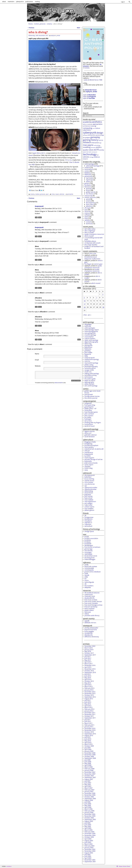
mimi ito (87, 361)
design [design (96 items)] (100, 133)
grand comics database (92, 572)
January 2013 (89, 690)
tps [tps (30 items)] (98, 155)
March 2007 (88, 788)
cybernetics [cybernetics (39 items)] (87, 130)
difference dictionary (92, 637)
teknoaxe (88, 612)
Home (31, 24)
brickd (87, 537)
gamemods (88, 176)
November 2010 (90, 730)
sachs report (89, 465)
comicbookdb (89, 568)
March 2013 (88, 686)
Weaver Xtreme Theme (124, 866)
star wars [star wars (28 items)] (89, 152)
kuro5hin (88, 456)
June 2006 (88, 804)
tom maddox (89, 508)
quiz (47, 194)
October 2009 (89, 746)
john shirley (88, 496)
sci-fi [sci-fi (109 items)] (96, 150)
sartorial (87, 211)
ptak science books (91, 463)
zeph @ (89, 95)
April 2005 (88, 828)
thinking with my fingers (93, 423)
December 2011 (90, 713)
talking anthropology (92, 373)
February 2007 (89, 790)
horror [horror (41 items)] (101, 140)
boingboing (88, 444)
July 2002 (87, 855)
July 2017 (87, 657)
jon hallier (88, 417)
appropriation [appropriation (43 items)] (98, 124)
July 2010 (87, 737)
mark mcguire (89, 458)
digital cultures (90, 431)
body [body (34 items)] (92, 126)
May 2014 (88, 678)
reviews (87, 68)
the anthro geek (90, 379)
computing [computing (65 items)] (88, 128)
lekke (86, 356)
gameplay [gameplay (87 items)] (95, 137)
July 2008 (87, 760)
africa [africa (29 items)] (84, 124)
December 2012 (90, 692)
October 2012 (89, 695)
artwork (87, 168)
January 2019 (89, 650)
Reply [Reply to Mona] (79, 260)
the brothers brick (91, 556)
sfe (85, 584)
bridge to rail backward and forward (94, 247)
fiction (88, 190)
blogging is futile (90, 442)
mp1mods (89, 178)
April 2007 (88, 786)
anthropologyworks (91, 331)
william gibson (89, 510)
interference (89, 452)
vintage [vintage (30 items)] (92, 157)
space (86, 217)
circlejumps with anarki (92, 243)
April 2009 (88, 749)
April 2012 (88, 706)
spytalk (87, 621)
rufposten (88, 524)
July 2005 (87, 823)
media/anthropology (92, 359)
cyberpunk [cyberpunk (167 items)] (90, 133)
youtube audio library (92, 616)
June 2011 (88, 721)
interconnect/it (59, 383)
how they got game (91, 412)
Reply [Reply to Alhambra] (79, 307)
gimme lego (88, 549)
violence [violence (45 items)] (97, 157)
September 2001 (90, 862)
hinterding (88, 410)
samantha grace (90, 368)
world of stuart (90, 426)
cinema (49, 24)
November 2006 (90, 795)
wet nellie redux (90, 229)
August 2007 (89, 779)
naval (57, 194)
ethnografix (88, 345)
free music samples (91, 603)
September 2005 (90, 820)
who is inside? (89, 232)
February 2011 (89, 725)
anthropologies (90, 328)
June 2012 (88, 702)
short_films (90, 204)
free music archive (91, 600)
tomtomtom (89, 424)
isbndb (87, 575)
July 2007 (87, 781)
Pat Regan (88, 264)
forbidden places (90, 241)
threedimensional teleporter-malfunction (92, 258)
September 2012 (90, 697)
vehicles (62, 194)
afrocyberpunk (90, 475)
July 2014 (87, 674)
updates (87, 220)
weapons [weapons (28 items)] (85, 159)
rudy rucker (88, 505)
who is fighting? (90, 231)
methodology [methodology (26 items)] (97, 145)
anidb (86, 565)
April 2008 (88, 765)
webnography (89, 382)
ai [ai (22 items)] (87, 124)
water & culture (90, 380)
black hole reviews (91, 566)
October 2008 (89, 756)
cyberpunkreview (90, 489)
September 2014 (90, 672)
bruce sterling (89, 479)
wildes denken (89, 384)
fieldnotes (88, 175)
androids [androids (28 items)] (90, 124)
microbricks (89, 551)
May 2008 (88, 763)
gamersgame (89, 407)
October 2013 (89, 681)
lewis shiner (89, 498)
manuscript (88, 196)
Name (37, 354)
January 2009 (89, 751)
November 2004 (90, 835)
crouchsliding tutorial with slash (93, 239)
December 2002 (90, 849)
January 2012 (89, 711)
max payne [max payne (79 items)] (88, 145)
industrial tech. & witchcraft (94, 449)
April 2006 (88, 807)
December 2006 (90, 793)
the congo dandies (91, 245)
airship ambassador (91, 628)
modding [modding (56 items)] (87, 147)
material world (89, 358)
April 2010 (88, 742)
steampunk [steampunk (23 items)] (94, 152)
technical (89, 224)
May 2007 (88, 785)
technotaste (89, 377)
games (87, 183)
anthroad (88, 326)
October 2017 (89, 653)
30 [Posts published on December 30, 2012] (103, 307)
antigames (88, 403)
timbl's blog (88, 468)
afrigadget (88, 324)
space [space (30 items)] (85, 152)
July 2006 (87, 802)
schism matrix (89, 507)
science (87, 213)
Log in (123, 2)
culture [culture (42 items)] (98, 128)
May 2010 (88, 741)
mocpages (88, 552)
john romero (89, 416)
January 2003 (89, 848)
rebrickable (88, 554)
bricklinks (88, 540)
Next (79, 28)
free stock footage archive (93, 605)
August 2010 (89, 735)
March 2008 (88, 767)
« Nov (85, 315)
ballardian (88, 477)
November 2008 (90, 755)
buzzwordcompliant (91, 445)
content (89, 222)
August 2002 (89, 853)
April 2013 (88, 685)
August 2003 (89, 841)
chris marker (89, 482)
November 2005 (90, 816)
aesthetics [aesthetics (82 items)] (97, 122)
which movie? (89, 236)
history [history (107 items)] (95, 140)
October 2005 (89, 818)
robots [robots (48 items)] (91, 150)
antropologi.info (90, 333)
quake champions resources (94, 234)
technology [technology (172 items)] (90, 154)
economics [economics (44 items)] (91, 135)
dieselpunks (89, 635)
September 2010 (90, 734)
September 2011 (90, 718)
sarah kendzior (90, 437)
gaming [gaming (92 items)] (87, 140)
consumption (89, 337)
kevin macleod (89, 609)
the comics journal (91, 398)
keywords (88, 354)
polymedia (88, 461)
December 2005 (90, 814)
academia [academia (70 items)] (87, 122)
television (89, 206)
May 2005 (88, 827)
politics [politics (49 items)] (99, 147)
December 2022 (90, 646)
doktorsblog (89, 491)
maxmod (11, 2)
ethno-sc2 (88, 433)
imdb (86, 573)
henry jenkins (89, 447)
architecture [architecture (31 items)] (87, 126)
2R (85, 516)
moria (86, 580)
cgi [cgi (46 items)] (95, 126)
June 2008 (88, 762)
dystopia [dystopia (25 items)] (85, 135)
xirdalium (9, 866)
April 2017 (88, 662)
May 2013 (88, 683)
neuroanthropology (91, 363)
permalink (70, 194)
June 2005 (88, 825)
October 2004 (89, 837)
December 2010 (90, 729)
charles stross (89, 481)
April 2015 (88, 667)
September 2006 (90, 799)
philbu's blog (89, 365)
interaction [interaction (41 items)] (95, 143)
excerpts (89, 189)
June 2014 (88, 676)
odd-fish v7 (88, 523)
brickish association (91, 538)
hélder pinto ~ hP (90, 409)
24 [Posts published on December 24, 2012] (85, 307)
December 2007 (90, 772)
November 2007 (90, 774)
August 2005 (89, 821)
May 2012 (88, 704)
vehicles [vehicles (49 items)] (86, 157)
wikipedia (88, 587)
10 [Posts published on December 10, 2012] (85, 301)
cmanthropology (90, 335)
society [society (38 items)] (102, 150)
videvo (87, 614)
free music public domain (93, 602)
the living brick (89, 558)
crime (53, 194)
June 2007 (88, 783)
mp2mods (89, 180)
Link (36, 217)
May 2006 (88, 806)
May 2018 (88, 651)
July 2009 (87, 748)
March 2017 (88, 664)
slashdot (87, 466)
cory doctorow (89, 484)
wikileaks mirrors (90, 623)
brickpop (87, 542)
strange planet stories (92, 396)
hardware (88, 185)
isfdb (86, 577)
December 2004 (90, 833)
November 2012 (90, 693)
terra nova (88, 421)
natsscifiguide (89, 582)
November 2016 (90, 665)
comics (87, 171)
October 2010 (89, 732)
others (88, 182)
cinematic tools (90, 596)
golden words (91, 192)
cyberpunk (20, 2)
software (87, 215)
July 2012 (87, 700)
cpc (86, 486)
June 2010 (88, 739)
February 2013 (89, 688)
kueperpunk (39, 206)
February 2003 (89, 846)
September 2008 (90, 758)
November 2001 (90, 860)
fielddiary (88, 173)
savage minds (89, 370)
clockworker (89, 633)
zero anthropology (91, 386)
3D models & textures (92, 593)
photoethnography (91, 367)
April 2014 (88, 679)
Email (37, 360)
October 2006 (89, 797)
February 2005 (89, 832)
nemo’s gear (98, 264)
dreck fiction (89, 493)
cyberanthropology (93, 166)
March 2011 (88, 723)
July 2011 (87, 720)
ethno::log (88, 344)
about (4, 2)
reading (37, 2)
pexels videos (89, 610)
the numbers (89, 586)
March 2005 (88, 830)
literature (88, 187)
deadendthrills (89, 598)
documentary (91, 203)
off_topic (87, 208)
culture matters (90, 338)
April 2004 (88, 839)
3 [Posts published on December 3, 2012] (84, 298)
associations (89, 169)
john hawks (88, 352)
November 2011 (90, 714)
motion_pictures (40, 24)
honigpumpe (89, 517)
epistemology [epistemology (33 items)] (100, 135)
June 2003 (88, 842)
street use (88, 372)
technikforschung (90, 375)
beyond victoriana (91, 630)
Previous (31, 28)
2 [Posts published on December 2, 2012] (103, 294)
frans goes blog (90, 405)
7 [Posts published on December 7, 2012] (97, 298)
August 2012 (89, 699)
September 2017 (90, 655)
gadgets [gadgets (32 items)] (88, 138)
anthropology (89, 164)
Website (38, 366)
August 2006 (89, 800)
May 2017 (88, 660)
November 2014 (90, 669)
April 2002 (88, 858)
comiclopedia (89, 570)
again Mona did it (39, 153)
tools (86, 218)
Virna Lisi (68, 160)
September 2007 (90, 777)
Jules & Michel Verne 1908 (93, 80)
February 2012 (89, 709)
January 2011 (89, 727)
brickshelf (88, 544)
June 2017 (88, 658)
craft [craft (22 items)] (94, 128)
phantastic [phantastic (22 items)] (93, 148)
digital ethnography (91, 342)
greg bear (88, 495)
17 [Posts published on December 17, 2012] (85, 304)
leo (85, 579)
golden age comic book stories (92, 392)
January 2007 (89, 792)
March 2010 (88, 744)
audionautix (89, 595)
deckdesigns (89, 545)
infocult (87, 451)
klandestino (88, 519)
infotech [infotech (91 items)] (87, 142)
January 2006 (89, 813)
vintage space (89, 531)
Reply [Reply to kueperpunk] (79, 217)
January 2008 (89, 770)
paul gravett (89, 394)
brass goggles (89, 631)
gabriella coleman (91, 435)
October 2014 (89, 671)
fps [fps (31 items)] (84, 138)
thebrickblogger (90, 559)
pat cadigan (88, 503)
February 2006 (89, 811)
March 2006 (88, 809)
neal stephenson (90, 501)
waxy (86, 470)
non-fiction (90, 194)
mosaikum (88, 521)
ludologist (88, 419)
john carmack (89, 414)
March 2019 (88, 648)
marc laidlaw (89, 500)
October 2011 (89, 716)
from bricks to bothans (92, 547)
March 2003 (88, 844)
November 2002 (90, 851)
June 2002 (88, 856)
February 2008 (89, 769)
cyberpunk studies (91, 488)
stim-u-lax (93, 253)
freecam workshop (91, 607)
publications (29, 2)
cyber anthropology (91, 340)
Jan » (90, 315)
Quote (40, 217)
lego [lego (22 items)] (100, 143)
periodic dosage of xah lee (93, 459)
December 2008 (90, 753)
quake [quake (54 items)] (86, 150)
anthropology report (92, 330)
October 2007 (89, 776)
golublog (87, 351)
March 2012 (88, 707)
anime (88, 199)
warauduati (88, 526)
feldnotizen (88, 347)
